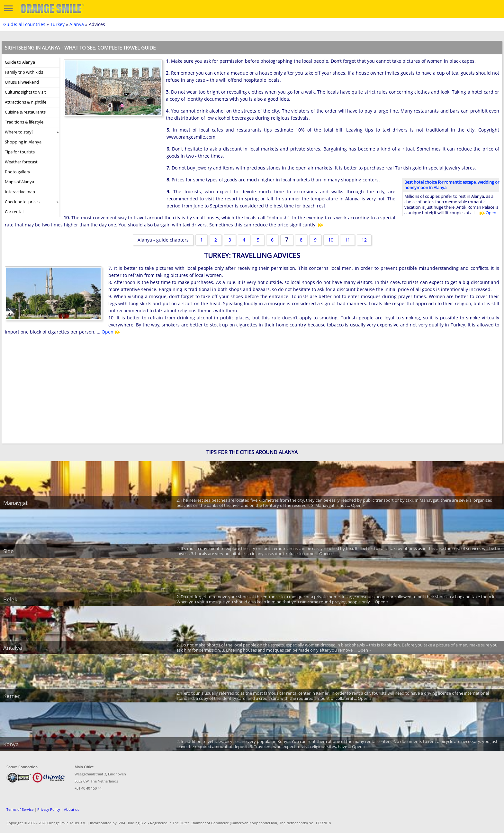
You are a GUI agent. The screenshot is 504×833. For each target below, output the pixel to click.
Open (488, 213)
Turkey (57, 24)
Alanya (77, 24)
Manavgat (15, 503)
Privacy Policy (49, 809)
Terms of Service (20, 809)
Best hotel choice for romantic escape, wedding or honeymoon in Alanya (452, 185)
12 (364, 240)
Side (9, 551)
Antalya (13, 648)
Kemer (12, 696)
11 (347, 240)
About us (72, 809)
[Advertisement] (112, 168)
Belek (10, 599)
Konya (11, 744)
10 (331, 240)
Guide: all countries (24, 24)
